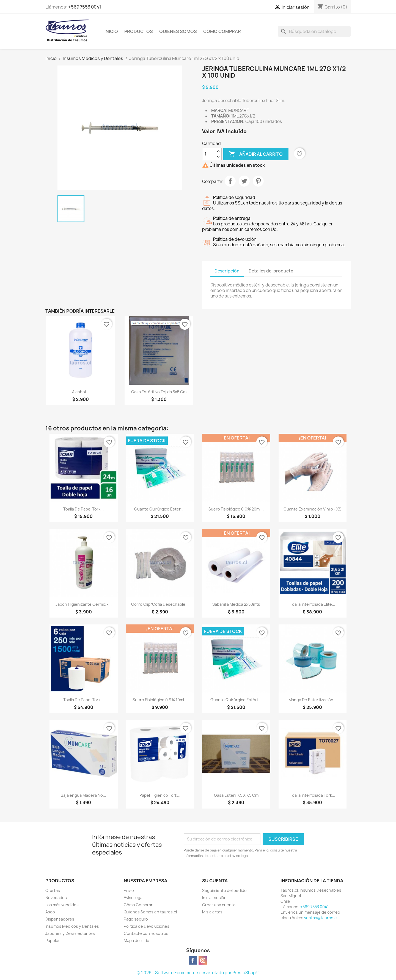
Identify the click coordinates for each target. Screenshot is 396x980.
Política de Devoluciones (147, 926)
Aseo (50, 912)
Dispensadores (60, 919)
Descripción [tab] (227, 271)
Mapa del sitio (137, 941)
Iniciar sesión (214, 898)
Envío (129, 890)
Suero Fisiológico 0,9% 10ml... (160, 700)
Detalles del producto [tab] (271, 271)
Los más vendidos (62, 905)
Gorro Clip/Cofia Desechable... (160, 604)
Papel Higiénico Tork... (160, 795)
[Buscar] (314, 31)
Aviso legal (134, 898)
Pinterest (258, 181)
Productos (139, 31)
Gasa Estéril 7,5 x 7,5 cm (236, 795)
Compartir (230, 181)
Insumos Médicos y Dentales (72, 926)
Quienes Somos (178, 31)
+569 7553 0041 (85, 7)
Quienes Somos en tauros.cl (150, 912)
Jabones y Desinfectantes (70, 933)
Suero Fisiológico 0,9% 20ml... (236, 509)
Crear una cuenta (219, 905)
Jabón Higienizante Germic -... (84, 604)
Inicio (111, 31)
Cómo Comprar (222, 31)
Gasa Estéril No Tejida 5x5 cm (159, 392)
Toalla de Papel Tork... (83, 509)
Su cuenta (215, 881)
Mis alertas (212, 912)
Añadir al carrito (256, 154)
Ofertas (53, 890)
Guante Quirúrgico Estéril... (160, 509)
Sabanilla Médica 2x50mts (236, 604)
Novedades (56, 898)
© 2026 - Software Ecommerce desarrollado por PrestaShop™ (198, 973)
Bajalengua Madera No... (83, 795)
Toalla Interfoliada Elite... (313, 604)
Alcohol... (81, 392)
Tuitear (244, 181)
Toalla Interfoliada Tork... (313, 795)
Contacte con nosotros (146, 933)
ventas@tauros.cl (321, 918)
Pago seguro (136, 919)
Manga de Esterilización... (313, 700)
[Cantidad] (209, 154)
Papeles (53, 941)
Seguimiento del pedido (224, 890)
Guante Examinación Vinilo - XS (312, 509)
